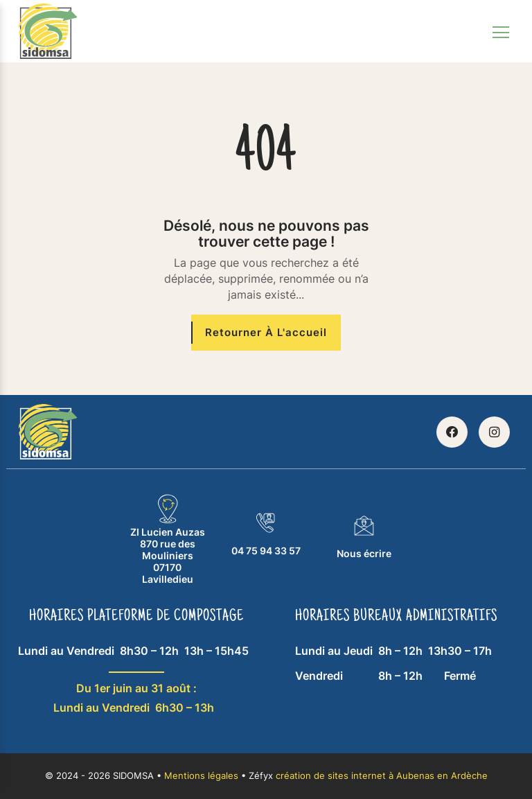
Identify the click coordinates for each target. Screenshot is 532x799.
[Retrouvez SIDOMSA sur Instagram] (494, 432)
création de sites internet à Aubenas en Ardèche (382, 776)
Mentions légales (201, 776)
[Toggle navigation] (501, 31)
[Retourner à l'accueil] (266, 333)
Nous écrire (364, 536)
